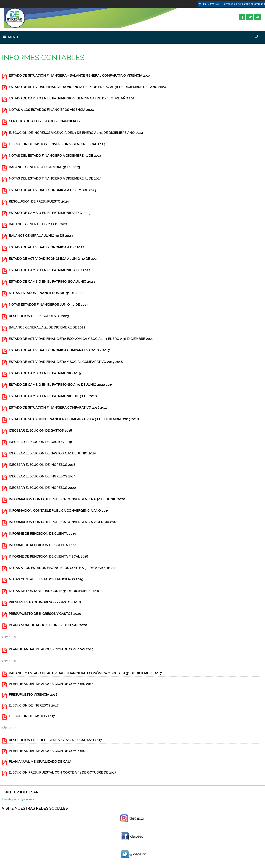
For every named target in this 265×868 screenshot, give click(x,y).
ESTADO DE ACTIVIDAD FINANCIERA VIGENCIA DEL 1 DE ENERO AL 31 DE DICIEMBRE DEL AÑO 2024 (87, 87)
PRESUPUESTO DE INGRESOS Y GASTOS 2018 (45, 602)
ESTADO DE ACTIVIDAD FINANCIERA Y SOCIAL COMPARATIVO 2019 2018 (66, 362)
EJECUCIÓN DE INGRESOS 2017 (34, 705)
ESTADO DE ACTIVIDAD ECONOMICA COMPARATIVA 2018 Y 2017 (59, 350)
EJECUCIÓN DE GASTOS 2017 (32, 716)
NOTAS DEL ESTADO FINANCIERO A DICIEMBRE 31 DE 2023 (55, 178)
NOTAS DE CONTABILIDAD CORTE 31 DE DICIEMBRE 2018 (54, 591)
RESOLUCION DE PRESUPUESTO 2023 (39, 316)
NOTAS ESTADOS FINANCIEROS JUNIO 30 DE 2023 (48, 304)
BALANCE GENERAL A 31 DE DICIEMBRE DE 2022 (47, 327)
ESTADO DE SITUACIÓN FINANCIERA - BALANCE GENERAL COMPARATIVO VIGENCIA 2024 (80, 75)
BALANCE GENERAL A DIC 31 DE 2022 (38, 224)
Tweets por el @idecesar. (19, 799)
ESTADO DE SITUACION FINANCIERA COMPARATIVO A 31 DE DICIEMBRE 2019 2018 (74, 419)
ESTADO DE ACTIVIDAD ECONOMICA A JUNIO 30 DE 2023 (54, 259)
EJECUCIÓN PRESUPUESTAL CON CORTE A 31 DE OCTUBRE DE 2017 (63, 772)
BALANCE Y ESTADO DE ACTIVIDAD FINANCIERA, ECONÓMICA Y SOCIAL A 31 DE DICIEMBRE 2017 (85, 673)
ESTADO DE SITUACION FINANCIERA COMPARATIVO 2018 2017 (58, 407)
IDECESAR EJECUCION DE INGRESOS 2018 (42, 465)
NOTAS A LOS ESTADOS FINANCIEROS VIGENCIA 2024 (51, 110)
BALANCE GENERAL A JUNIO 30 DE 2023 (41, 236)
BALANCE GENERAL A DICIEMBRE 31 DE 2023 (44, 167)
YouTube (257, 17)
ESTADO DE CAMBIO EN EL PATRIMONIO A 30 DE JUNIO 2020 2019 (61, 385)
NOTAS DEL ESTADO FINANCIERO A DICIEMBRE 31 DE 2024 (55, 155)
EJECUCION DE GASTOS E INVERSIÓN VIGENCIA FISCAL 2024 (57, 144)
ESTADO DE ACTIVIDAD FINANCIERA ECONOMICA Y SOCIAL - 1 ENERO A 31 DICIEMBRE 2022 (81, 339)
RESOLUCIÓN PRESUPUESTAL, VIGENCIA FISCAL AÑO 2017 (55, 740)
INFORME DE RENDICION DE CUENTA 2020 (43, 545)
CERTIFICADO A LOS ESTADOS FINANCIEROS (44, 121)
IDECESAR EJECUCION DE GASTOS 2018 (40, 430)
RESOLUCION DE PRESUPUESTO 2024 (39, 201)
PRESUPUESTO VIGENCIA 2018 (33, 694)
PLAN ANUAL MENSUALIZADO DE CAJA (40, 761)
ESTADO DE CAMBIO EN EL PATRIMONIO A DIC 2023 (50, 213)
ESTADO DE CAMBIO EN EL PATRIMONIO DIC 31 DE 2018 (53, 396)
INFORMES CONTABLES (43, 57)
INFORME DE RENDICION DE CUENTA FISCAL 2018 (48, 556)
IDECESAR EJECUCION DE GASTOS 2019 (40, 442)
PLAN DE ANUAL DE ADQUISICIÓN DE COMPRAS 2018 (51, 684)
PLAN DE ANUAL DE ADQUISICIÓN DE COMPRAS (47, 751)
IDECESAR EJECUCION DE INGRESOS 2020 (42, 488)
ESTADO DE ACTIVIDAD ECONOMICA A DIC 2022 (46, 247)
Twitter (250, 17)
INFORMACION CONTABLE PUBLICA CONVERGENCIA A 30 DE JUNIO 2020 (67, 499)
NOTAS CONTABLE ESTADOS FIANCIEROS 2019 (46, 579)
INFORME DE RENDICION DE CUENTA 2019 (42, 534)
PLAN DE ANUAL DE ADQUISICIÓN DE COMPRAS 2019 (51, 649)
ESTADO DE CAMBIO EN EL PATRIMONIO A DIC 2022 (50, 270)
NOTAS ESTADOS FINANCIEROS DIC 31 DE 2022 (46, 293)
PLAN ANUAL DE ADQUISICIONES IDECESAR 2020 (48, 625)
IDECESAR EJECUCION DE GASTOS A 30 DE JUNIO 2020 (52, 453)
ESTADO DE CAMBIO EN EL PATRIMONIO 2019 (45, 373)
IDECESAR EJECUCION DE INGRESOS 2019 (42, 476)
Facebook (242, 17)
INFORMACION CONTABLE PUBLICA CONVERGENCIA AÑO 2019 (59, 511)
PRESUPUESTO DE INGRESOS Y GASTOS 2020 (45, 614)
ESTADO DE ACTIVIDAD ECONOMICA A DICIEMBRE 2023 (53, 190)
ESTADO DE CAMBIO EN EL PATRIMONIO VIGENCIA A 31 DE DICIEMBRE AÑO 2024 (73, 98)
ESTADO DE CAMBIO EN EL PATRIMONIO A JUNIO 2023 (52, 281)
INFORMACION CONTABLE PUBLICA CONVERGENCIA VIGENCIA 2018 (63, 522)
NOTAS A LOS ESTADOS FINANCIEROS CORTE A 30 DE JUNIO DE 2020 (64, 568)
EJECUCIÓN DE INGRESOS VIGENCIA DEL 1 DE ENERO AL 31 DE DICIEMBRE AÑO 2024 (76, 133)
